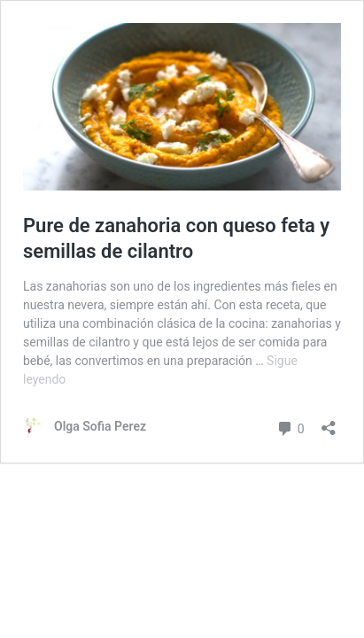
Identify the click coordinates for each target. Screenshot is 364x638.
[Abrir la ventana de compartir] (329, 422)
